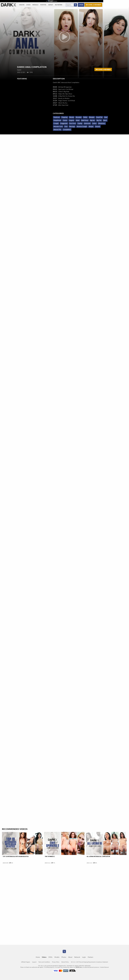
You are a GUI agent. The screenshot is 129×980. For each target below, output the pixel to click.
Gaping (80, 123)
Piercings (72, 127)
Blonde (72, 117)
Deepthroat (57, 120)
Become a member (93, 5)
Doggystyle (64, 123)
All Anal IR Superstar (65, 87)
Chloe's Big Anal (64, 91)
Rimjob (91, 127)
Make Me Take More (65, 94)
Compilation (67, 130)
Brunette (79, 117)
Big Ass (92, 120)
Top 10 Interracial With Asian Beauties (16, 857)
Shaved (98, 127)
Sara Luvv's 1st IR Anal (66, 89)
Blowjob (92, 117)
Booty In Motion (64, 98)
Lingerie (72, 120)
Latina (94, 123)
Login (81, 5)
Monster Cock (58, 127)
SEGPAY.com (79, 967)
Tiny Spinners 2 (50, 857)
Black (105, 120)
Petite (85, 117)
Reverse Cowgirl (82, 127)
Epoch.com (29, 967)
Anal (106, 117)
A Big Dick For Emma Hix (67, 96)
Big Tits (99, 120)
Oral (66, 127)
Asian (78, 120)
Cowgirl (56, 123)
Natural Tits (57, 130)
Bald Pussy (85, 120)
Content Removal (104, 967)
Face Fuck (73, 123)
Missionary (102, 123)
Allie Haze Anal (63, 105)
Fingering (64, 117)
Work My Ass (63, 103)
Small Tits (99, 117)
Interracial (87, 123)
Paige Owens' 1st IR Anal (67, 101)
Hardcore (57, 117)
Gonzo (65, 120)
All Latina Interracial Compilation (98, 857)
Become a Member (103, 69)
